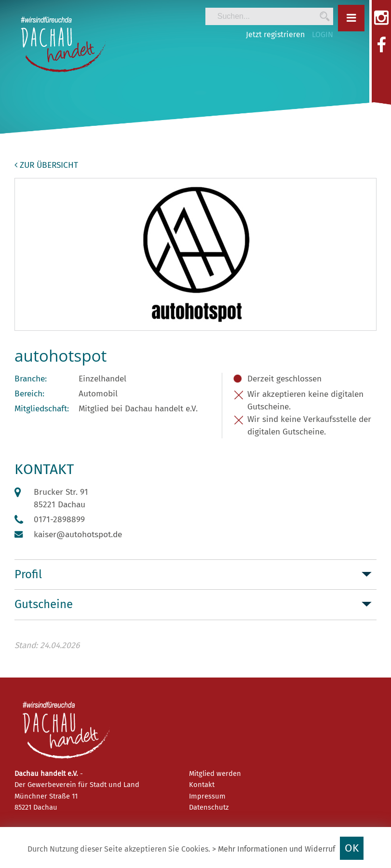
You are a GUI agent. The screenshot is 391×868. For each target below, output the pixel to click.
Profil (28, 574)
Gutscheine (44, 604)
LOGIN (323, 34)
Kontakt (202, 785)
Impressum (207, 796)
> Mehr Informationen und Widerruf (274, 849)
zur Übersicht (46, 165)
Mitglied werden (215, 773)
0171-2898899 (59, 520)
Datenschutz (209, 807)
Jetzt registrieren (275, 34)
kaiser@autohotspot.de (78, 535)
